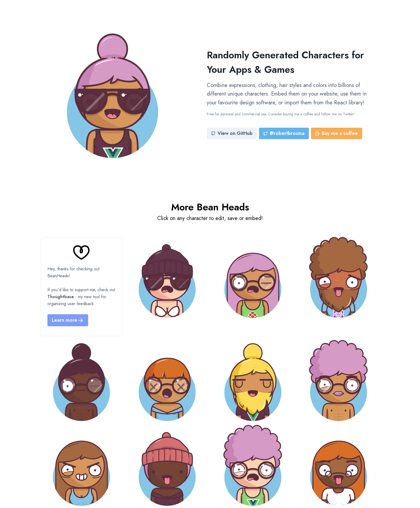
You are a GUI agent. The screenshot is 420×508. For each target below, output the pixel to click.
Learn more (68, 320)
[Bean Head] (167, 278)
